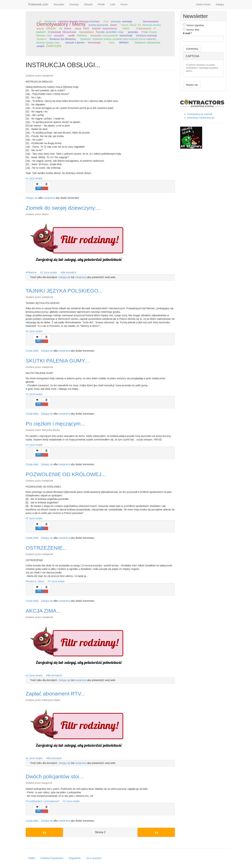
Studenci (42, 39)
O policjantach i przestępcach (43, 801)
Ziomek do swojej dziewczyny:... (63, 208)
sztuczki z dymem (75, 43)
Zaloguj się (32, 198)
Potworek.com (38, 4)
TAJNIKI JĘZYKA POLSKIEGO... (64, 291)
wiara (112, 43)
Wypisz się (192, 85)
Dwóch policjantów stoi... (55, 776)
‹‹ (44, 832)
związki (41, 46)
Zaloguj (220, 4)
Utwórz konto (203, 4)
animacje (127, 21)
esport (125, 25)
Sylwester (86, 39)
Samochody (126, 36)
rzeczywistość (110, 36)
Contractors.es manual (200, 114)
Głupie (51, 28)
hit (61, 28)
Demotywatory (151, 21)
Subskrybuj (192, 49)
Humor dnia (191, 30)
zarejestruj (49, 198)
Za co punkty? (94, 858)
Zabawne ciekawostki (147, 42)
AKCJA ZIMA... (43, 611)
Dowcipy (74, 4)
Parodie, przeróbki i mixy (110, 32)
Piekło (32, 858)
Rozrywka (96, 36)
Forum (124, 4)
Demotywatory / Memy (61, 24)
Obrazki (88, 4)
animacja (116, 21)
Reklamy (82, 36)
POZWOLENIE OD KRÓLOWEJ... (66, 474)
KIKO (86, 28)
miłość (126, 28)
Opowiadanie (86, 32)
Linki (113, 4)
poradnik (59, 36)
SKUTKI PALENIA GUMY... (57, 361)
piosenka (133, 32)
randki (71, 36)
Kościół (96, 28)
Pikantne (32, 272)
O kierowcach (144, 28)
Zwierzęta (54, 46)
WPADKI (124, 43)
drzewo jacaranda (98, 25)
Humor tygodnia (193, 25)
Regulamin (75, 858)
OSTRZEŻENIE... (46, 548)
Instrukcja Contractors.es (201, 118)
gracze (40, 28)
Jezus (78, 28)
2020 (106, 21)
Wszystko (59, 4)
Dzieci (113, 25)
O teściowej (54, 32)
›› (156, 832)
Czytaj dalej (32, 351)
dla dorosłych (69, 272)
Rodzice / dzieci (36, 581)
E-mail (187, 33)
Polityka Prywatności (52, 858)
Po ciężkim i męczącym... (55, 424)
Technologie (94, 43)
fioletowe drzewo (152, 25)
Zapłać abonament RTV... (56, 694)
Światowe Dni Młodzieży (63, 39)
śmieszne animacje (147, 36)
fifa (139, 25)
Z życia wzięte (35, 178)
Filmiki (101, 4)
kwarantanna (110, 28)
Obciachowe (69, 32)
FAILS (133, 25)
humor (68, 28)
